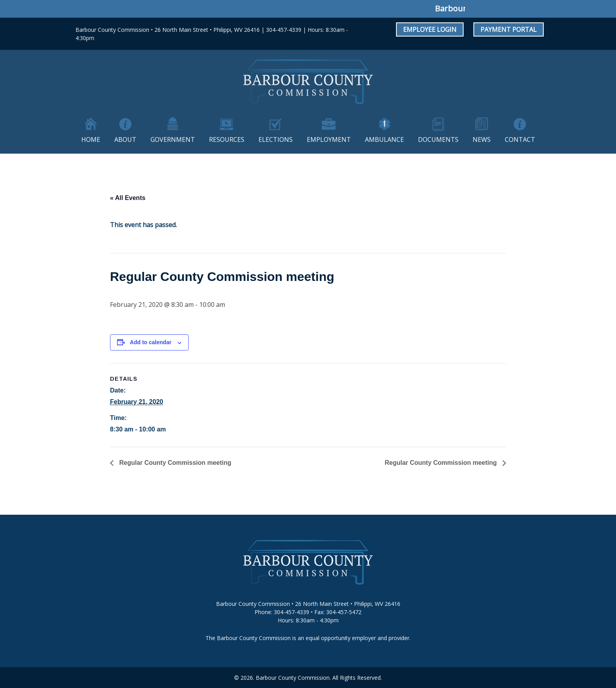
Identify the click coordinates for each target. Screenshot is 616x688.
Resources (227, 139)
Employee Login (430, 29)
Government (173, 139)
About (125, 139)
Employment (329, 139)
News (482, 139)
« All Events (128, 198)
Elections (276, 139)
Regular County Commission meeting (174, 463)
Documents (438, 139)
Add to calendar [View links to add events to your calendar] (151, 342)
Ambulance (384, 139)
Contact (520, 139)
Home (91, 139)
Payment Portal (509, 29)
